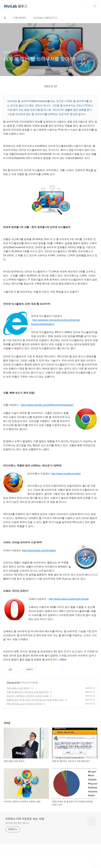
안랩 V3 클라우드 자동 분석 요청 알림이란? (28, 692)
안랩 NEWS (20, 18)
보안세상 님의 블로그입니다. (17, 823)
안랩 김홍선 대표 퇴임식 (18, 688)
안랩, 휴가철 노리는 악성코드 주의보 (24, 704)
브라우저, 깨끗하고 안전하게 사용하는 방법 (27, 696)
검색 (88, 6)
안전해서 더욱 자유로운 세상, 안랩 (25, 819)
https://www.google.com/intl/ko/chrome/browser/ (47, 405)
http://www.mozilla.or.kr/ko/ (66, 474)
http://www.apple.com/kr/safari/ (39, 550)
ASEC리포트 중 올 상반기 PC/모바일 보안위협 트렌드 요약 (35, 700)
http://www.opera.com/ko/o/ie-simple (69, 599)
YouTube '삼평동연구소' (45, 18)
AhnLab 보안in (13, 683)
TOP (95, 866)
